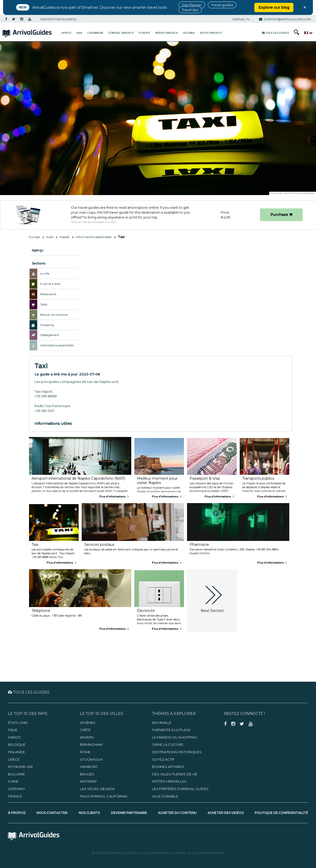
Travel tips (190, 10)
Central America (121, 33)
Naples (64, 237)
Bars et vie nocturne (54, 315)
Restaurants (48, 294)
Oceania (189, 33)
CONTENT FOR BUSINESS (58, 19)
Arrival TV (241, 19)
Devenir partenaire (129, 813)
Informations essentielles (94, 237)
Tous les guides (275, 33)
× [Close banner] (305, 7)
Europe (145, 33)
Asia (79, 33)
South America (211, 33)
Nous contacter (52, 813)
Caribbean (95, 33)
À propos (17, 813)
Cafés (44, 304)
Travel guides (222, 5)
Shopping (47, 325)
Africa (66, 33)
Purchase (281, 215)
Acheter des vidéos (226, 813)
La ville (45, 274)
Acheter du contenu (177, 813)
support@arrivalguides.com (285, 19)
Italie (50, 237)
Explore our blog (274, 7)
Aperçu (38, 250)
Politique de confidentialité (281, 813)
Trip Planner (192, 5)
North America (167, 33)
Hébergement (50, 335)
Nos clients (89, 813)
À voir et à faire (50, 284)
